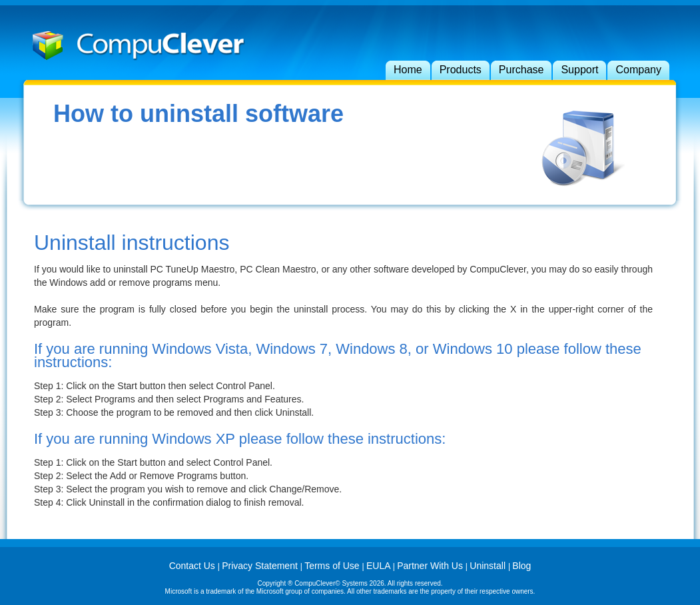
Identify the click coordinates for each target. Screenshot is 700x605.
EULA (380, 566)
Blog (522, 566)
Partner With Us (431, 566)
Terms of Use (333, 566)
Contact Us (193, 566)
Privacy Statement (261, 566)
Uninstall (489, 566)
